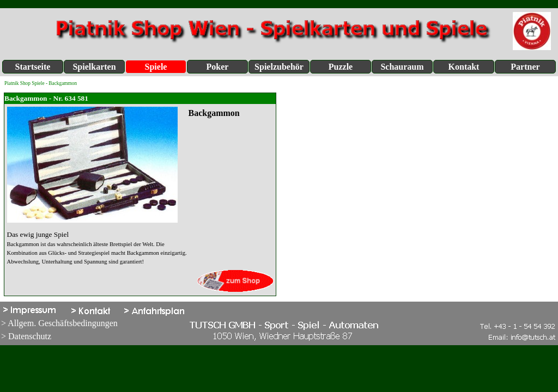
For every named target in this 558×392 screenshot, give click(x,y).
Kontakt (464, 67)
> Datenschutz (26, 336)
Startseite (33, 67)
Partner (525, 67)
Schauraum (402, 67)
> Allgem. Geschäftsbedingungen (59, 323)
